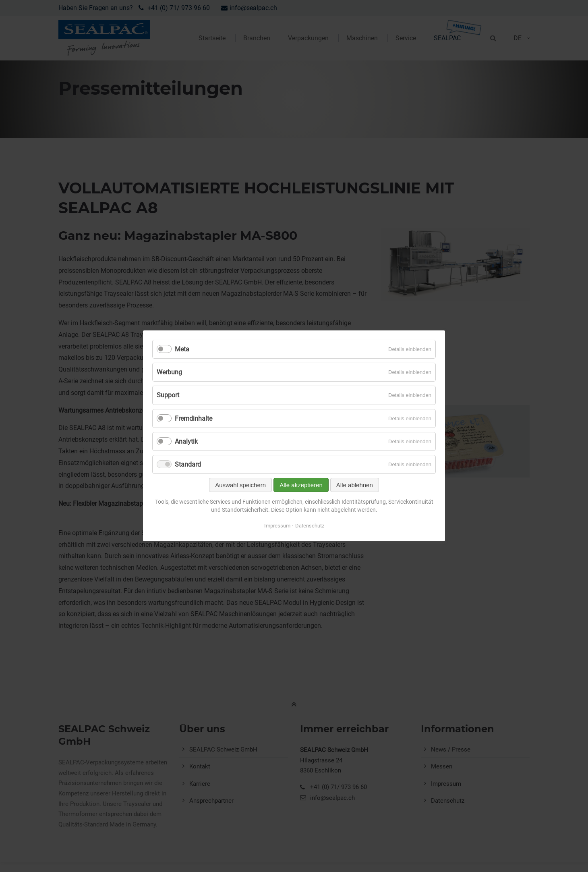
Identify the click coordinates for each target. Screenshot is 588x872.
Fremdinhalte (194, 418)
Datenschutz (310, 526)
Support (168, 396)
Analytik (186, 441)
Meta (182, 349)
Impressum (277, 526)
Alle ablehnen (355, 485)
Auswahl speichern (240, 485)
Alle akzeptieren (301, 485)
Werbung (169, 373)
